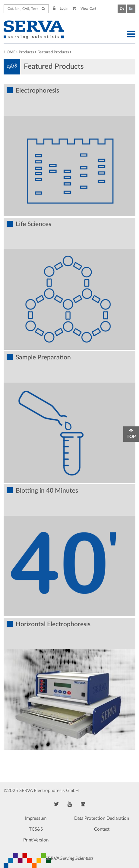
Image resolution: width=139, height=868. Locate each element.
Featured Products (53, 52)
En (131, 8)
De (122, 8)
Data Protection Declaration (102, 818)
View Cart (84, 8)
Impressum (36, 818)
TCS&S (36, 829)
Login (61, 8)
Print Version (36, 840)
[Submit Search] (43, 9)
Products (26, 52)
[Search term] (26, 9)
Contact (102, 829)
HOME (9, 52)
